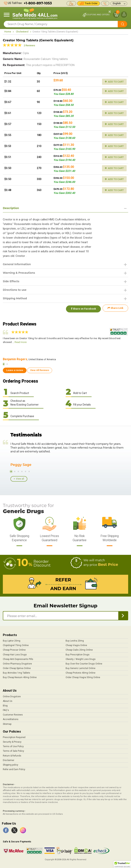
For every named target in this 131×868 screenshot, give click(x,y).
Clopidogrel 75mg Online (16, 644)
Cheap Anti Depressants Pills (18, 657)
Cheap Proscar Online (14, 648)
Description (11, 208)
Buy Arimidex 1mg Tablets (16, 671)
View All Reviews (40, 369)
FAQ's (6, 709)
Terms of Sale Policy (13, 749)
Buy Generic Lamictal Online (80, 667)
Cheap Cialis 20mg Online (79, 648)
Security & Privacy (12, 740)
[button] (122, 864)
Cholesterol (22, 32)
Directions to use (15, 290)
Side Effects (11, 281)
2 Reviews (29, 45)
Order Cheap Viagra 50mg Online (83, 676)
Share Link (115, 308)
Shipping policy (11, 763)
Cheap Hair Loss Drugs (15, 653)
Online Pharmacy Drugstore (17, 662)
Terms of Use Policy (13, 745)
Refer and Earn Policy (14, 768)
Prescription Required (14, 736)
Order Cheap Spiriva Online (17, 667)
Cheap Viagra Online (76, 644)
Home (8, 32)
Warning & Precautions (19, 273)
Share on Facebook (82, 308)
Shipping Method (15, 298)
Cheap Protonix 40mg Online (80, 671)
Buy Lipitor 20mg (12, 639)
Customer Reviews (13, 713)
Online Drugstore (12, 695)
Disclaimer (9, 759)
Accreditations (11, 718)
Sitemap (7, 722)
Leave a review (15, 369)
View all (20, 477)
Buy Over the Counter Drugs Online (84, 662)
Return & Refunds (12, 754)
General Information (17, 264)
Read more (21, 340)
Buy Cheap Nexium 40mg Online (20, 676)
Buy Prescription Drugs (78, 653)
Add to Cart (114, 82)
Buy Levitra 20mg (75, 639)
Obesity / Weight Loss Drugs (81, 657)
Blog (5, 704)
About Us (8, 700)
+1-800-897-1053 (38, 3)
